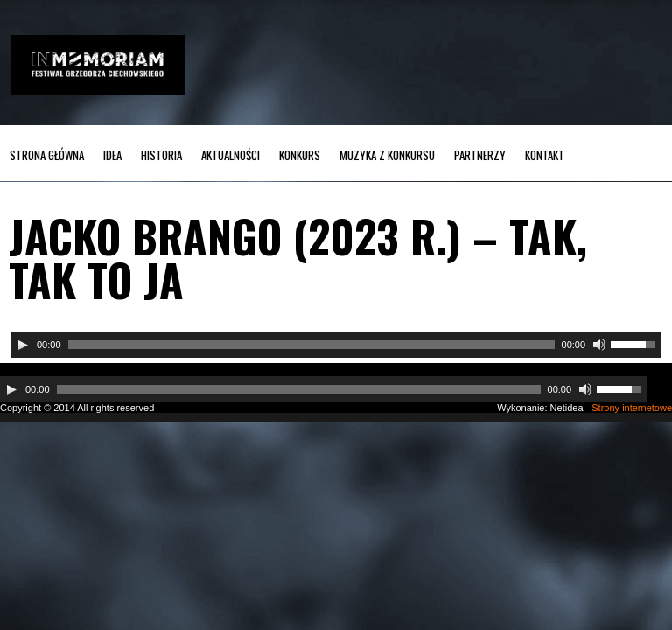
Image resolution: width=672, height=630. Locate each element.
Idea (112, 155)
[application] (336, 345)
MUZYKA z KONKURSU (387, 155)
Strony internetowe (632, 408)
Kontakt (545, 155)
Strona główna (47, 155)
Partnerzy (480, 155)
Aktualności (231, 155)
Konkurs (300, 155)
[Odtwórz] (23, 345)
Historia (161, 155)
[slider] (311, 345)
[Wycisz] (599, 345)
